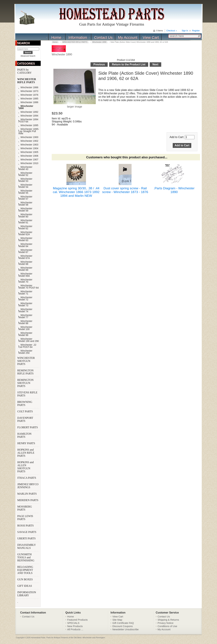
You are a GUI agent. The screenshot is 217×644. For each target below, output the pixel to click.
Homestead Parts (38, 638)
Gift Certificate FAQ (123, 623)
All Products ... (75, 629)
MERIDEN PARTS (28, 500)
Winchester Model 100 (25, 328)
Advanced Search (28, 56)
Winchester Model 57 (25, 198)
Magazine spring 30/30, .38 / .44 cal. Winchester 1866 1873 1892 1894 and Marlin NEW (76, 192)
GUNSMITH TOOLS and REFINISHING (26, 557)
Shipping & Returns (168, 620)
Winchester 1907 (28, 160)
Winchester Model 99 (25, 334)
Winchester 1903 (28, 145)
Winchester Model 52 (25, 174)
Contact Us (103, 38)
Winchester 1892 (28, 112)
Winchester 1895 (28, 125)
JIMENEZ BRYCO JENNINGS (28, 486)
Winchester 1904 (28, 148)
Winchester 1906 (28, 156)
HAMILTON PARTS (24, 435)
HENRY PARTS (27, 443)
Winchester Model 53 (25, 180)
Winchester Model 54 (25, 186)
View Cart (151, 38)
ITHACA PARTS (27, 478)
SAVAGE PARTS (27, 532)
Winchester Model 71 (25, 293)
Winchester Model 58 (25, 204)
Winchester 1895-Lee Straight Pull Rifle (29, 131)
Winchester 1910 (28, 163)
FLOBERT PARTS (28, 427)
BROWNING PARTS (25, 403)
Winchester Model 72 (25, 299)
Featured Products (78, 620)
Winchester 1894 (28, 116)
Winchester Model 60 (25, 216)
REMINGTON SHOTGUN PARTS (25, 383)
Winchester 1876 (28, 95)
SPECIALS (73, 623)
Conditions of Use (167, 626)
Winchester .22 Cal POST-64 (27, 346)
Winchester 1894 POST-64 (28, 121)
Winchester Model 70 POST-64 (29, 287)
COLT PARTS (25, 411)
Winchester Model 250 (25, 352)
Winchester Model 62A (25, 233)
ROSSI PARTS (26, 526)
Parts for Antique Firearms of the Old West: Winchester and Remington (76, 638)
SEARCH (23, 43)
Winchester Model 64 (25, 245)
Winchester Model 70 (25, 281)
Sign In (185, 31)
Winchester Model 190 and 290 (29, 340)
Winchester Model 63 (25, 239)
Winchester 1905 (28, 152)
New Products (75, 626)
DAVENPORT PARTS (25, 419)
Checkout (171, 31)
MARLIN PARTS (27, 494)
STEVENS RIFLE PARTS (27, 394)
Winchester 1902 (28, 141)
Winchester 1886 (28, 102)
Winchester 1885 (28, 99)
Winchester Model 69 (25, 269)
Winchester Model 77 (25, 316)
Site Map (117, 620)
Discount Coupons (123, 626)
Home (56, 38)
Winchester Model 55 (25, 192)
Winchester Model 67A (25, 257)
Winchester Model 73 (25, 304)
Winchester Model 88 (25, 322)
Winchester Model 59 (25, 210)
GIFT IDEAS (25, 586)
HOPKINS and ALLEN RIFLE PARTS (26, 453)
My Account (128, 38)
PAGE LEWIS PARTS (25, 518)
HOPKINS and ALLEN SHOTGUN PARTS (25, 467)
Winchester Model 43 (25, 168)
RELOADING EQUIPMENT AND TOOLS (25, 570)
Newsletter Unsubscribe (126, 629)
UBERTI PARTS (27, 538)
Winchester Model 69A (25, 275)
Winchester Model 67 (25, 251)
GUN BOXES (25, 579)
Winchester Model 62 (25, 227)
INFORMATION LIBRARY (27, 594)
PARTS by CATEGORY (25, 71)
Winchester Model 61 (25, 221)
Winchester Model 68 (25, 263)
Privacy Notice (166, 623)
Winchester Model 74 (25, 310)
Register (196, 31)
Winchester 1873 (28, 91)
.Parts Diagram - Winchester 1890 (174, 190)
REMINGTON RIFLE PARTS (26, 372)
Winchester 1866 (28, 87)
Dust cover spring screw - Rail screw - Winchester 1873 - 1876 (125, 190)
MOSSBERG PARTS (25, 508)
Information (78, 38)
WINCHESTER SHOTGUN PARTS (26, 361)
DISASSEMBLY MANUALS (27, 546)
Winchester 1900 (28, 137)
